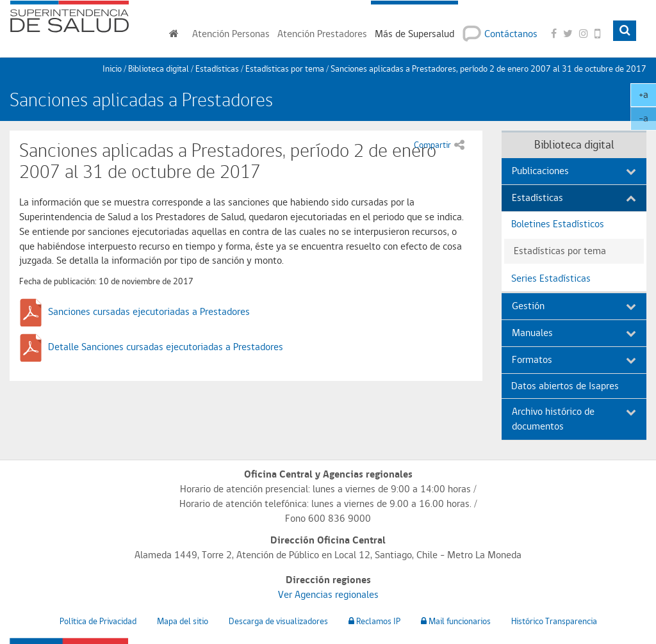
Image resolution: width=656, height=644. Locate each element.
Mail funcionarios (456, 621)
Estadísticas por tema (285, 68)
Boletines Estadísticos (558, 224)
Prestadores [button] (322, 34)
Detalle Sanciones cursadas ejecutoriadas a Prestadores (166, 347)
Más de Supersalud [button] (414, 34)
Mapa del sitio (183, 621)
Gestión (574, 306)
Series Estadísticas (551, 278)
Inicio (112, 68)
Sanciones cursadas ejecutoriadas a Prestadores (149, 311)
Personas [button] (231, 34)
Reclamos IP (374, 621)
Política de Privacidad (98, 621)
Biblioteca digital (159, 68)
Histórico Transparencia (554, 621)
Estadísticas (217, 68)
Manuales (574, 333)
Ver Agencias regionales (328, 594)
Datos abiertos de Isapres (565, 386)
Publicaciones (574, 171)
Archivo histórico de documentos (574, 419)
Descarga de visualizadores (278, 621)
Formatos (574, 359)
